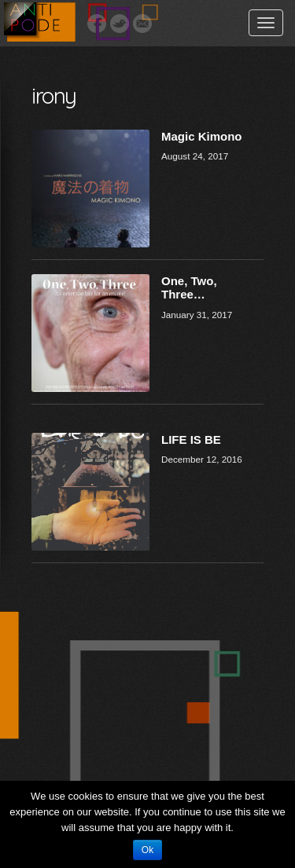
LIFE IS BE (191, 439)
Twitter (120, 24)
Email (142, 24)
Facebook (97, 24)
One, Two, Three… (189, 288)
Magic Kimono (202, 136)
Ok (147, 850)
